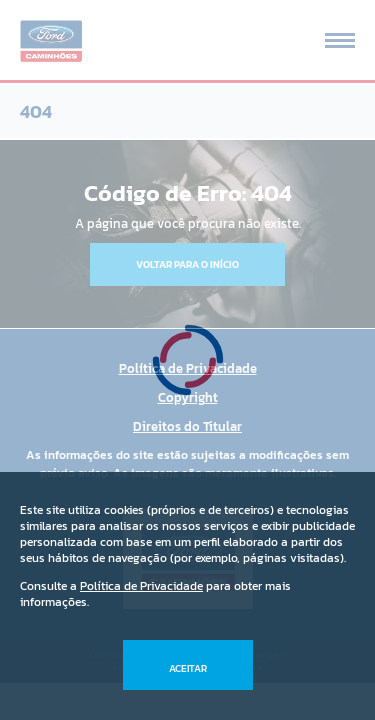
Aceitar (188, 668)
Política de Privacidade (141, 586)
